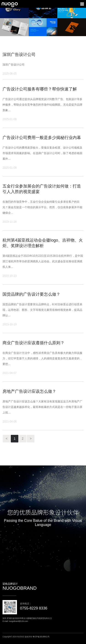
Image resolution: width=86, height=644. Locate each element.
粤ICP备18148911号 (41, 637)
